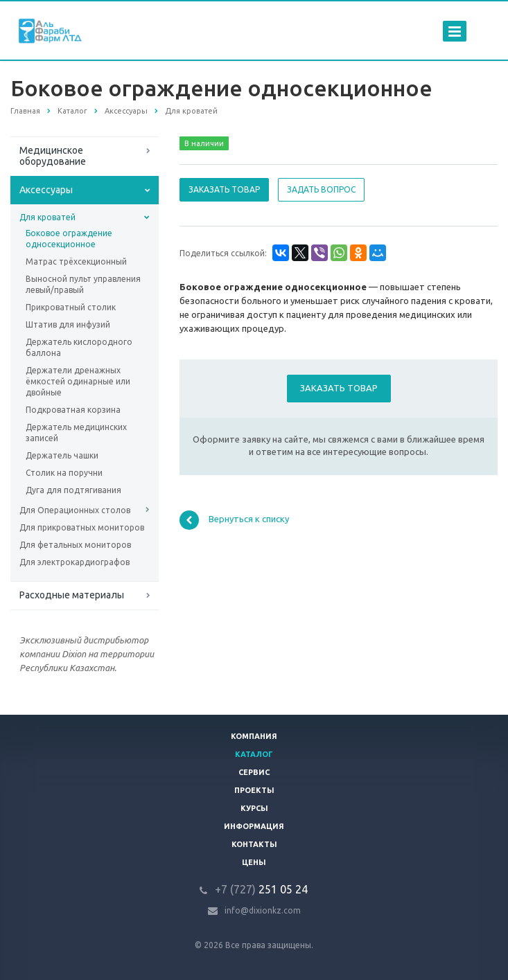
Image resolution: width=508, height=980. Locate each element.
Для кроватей (47, 217)
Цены (254, 862)
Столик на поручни (64, 473)
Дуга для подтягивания (73, 490)
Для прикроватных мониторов (82, 527)
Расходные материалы (72, 595)
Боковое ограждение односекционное (69, 239)
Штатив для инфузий (68, 324)
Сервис (254, 772)
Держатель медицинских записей (76, 433)
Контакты (254, 844)
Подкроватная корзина (73, 410)
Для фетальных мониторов (75, 545)
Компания (254, 736)
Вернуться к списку (234, 520)
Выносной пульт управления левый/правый (83, 284)
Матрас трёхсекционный (76, 261)
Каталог (254, 754)
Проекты (254, 790)
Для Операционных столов (75, 510)
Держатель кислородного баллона (79, 347)
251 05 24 (261, 889)
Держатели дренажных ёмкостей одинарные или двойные (78, 381)
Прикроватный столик (71, 307)
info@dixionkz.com (263, 910)
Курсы (254, 808)
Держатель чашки (62, 455)
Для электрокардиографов (75, 562)
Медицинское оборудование (53, 156)
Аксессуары (46, 190)
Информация (254, 826)
